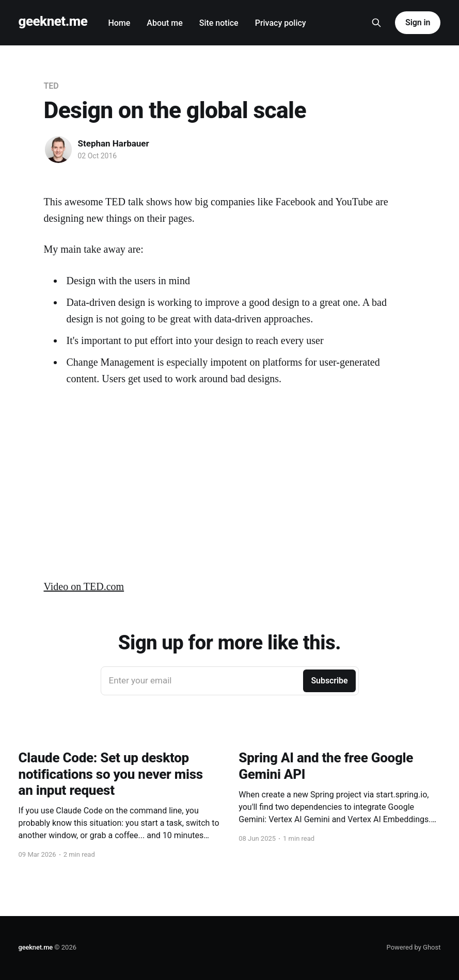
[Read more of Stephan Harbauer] (58, 150)
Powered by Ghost (414, 947)
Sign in (418, 22)
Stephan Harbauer (114, 143)
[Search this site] (376, 23)
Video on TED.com (84, 586)
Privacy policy (281, 23)
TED (51, 86)
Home (119, 23)
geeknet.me (53, 21)
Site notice (219, 23)
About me (164, 23)
